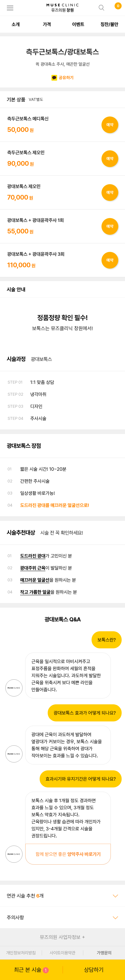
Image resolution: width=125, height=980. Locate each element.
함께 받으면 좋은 (68, 854)
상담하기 (94, 970)
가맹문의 (104, 953)
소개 (16, 24)
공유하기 (62, 78)
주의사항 (62, 917)
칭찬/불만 (109, 24)
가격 (47, 24)
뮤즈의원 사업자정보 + (62, 937)
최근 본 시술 (31, 970)
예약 (110, 125)
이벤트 (78, 24)
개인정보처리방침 (21, 953)
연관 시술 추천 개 (62, 896)
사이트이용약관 (62, 953)
